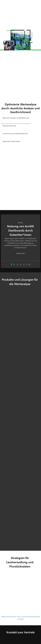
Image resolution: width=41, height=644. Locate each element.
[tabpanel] (21, 179)
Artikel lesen (21, 253)
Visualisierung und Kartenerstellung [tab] (15, 134)
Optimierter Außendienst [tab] (11, 141)
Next (30, 264)
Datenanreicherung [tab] (9, 126)
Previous (11, 264)
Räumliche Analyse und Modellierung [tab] (16, 118)
